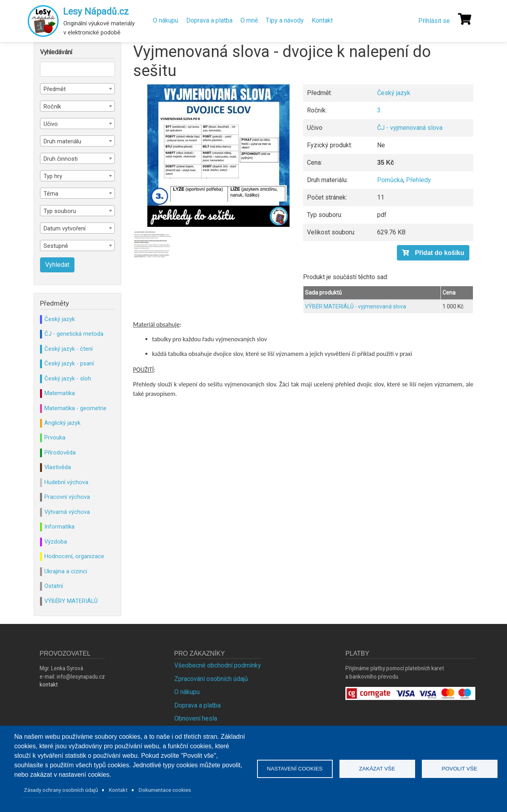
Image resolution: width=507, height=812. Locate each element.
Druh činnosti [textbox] (61, 159)
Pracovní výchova (67, 497)
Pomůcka (390, 180)
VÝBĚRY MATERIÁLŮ (71, 601)
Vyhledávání (56, 52)
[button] (218, 156)
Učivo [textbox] (51, 124)
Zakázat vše (377, 769)
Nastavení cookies (295, 769)
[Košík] (465, 19)
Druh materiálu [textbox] (62, 141)
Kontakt (322, 20)
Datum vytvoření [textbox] (65, 228)
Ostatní (54, 586)
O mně (249, 20)
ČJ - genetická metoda (74, 334)
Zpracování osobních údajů (211, 679)
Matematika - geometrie (75, 408)
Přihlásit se (434, 21)
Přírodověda (60, 453)
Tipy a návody (285, 20)
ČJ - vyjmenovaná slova (410, 128)
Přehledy (418, 180)
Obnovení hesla (196, 718)
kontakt (49, 685)
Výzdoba (56, 542)
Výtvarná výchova (67, 512)
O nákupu (166, 20)
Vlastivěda (58, 467)
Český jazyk (394, 93)
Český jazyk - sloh (68, 378)
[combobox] (77, 89)
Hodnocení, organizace (74, 556)
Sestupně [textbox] (56, 246)
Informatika (59, 527)
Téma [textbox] (51, 194)
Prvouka (55, 437)
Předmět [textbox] (55, 89)
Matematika (60, 393)
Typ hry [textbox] (53, 176)
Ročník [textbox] (52, 106)
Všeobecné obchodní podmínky (218, 665)
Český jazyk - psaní (69, 363)
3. (379, 110)
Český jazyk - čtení (69, 349)
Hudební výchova (66, 482)
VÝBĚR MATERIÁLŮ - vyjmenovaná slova (355, 306)
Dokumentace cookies (165, 790)
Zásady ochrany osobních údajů (61, 790)
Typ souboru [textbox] (60, 211)
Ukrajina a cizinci (66, 571)
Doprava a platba (209, 20)
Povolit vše (459, 769)
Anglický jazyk (62, 423)
